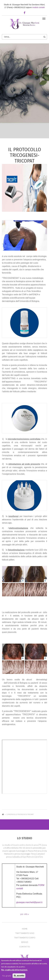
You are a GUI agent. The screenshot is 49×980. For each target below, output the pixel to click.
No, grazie (7, 976)
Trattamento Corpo (25, 938)
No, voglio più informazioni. (14, 970)
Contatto (25, 947)
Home (3, 814)
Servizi (25, 942)
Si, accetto (19, 976)
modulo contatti (38, 7)
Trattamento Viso (25, 933)
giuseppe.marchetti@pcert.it (29, 902)
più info (24, 914)
